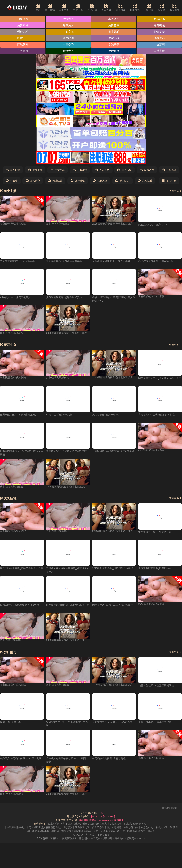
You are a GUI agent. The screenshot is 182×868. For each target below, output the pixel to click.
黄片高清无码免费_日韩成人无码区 (111, 261)
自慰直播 (159, 51)
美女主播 (64, 7)
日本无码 (114, 32)
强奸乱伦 (23, 32)
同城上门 (23, 38)
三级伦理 (149, 7)
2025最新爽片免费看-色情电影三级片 (113, 224)
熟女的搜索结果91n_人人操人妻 (17, 261)
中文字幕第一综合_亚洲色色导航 (156, 532)
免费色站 (114, 25)
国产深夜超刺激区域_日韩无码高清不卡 (68, 605)
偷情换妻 (159, 32)
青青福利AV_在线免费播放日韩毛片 (158, 415)
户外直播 (23, 51)
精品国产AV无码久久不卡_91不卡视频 (21, 758)
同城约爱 (23, 45)
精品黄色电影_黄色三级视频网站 (156, 685)
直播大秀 (68, 51)
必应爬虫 (131, 838)
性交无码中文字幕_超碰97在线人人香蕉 (22, 568)
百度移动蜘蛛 (69, 838)
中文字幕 (78, 7)
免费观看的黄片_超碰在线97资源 (64, 297)
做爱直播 (114, 51)
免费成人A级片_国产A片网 (153, 225)
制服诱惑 (135, 7)
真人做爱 (114, 19)
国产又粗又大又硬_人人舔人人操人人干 (160, 378)
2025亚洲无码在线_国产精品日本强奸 (113, 568)
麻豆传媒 (121, 7)
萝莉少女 (123, 181)
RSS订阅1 (42, 838)
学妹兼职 (114, 45)
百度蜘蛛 (55, 838)
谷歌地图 (84, 838)
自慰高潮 (23, 19)
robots (142, 838)
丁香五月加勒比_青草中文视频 (155, 722)
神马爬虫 (96, 838)
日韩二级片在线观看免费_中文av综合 (20, 605)
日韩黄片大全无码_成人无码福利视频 (113, 722)
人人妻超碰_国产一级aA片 (107, 415)
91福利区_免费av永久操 (59, 415)
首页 (38, 7)
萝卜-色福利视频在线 (58, 224)
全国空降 (68, 45)
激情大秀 (68, 19)
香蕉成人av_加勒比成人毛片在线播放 (66, 451)
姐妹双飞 (159, 19)
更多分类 (169, 181)
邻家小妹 (114, 38)
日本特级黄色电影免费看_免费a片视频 (113, 451)
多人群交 (175, 7)
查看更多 (176, 191)
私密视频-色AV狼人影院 (13, 224)
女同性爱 (145, 181)
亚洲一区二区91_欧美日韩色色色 (18, 415)
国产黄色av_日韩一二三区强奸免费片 (113, 605)
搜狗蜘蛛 (108, 838)
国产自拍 (50, 7)
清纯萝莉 (159, 38)
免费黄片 (68, 25)
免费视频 (159, 25)
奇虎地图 (119, 838)
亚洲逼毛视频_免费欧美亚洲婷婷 (64, 261)
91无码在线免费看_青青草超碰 (109, 758)
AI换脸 (162, 7)
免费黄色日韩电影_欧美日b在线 (156, 568)
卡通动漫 (92, 7)
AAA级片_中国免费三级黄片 (15, 297)
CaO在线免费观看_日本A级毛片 (156, 261)
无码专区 (106, 7)
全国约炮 (68, 38)
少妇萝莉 (159, 45)
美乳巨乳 (55, 181)
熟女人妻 (100, 181)
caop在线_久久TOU (11, 722)
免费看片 (23, 25)
